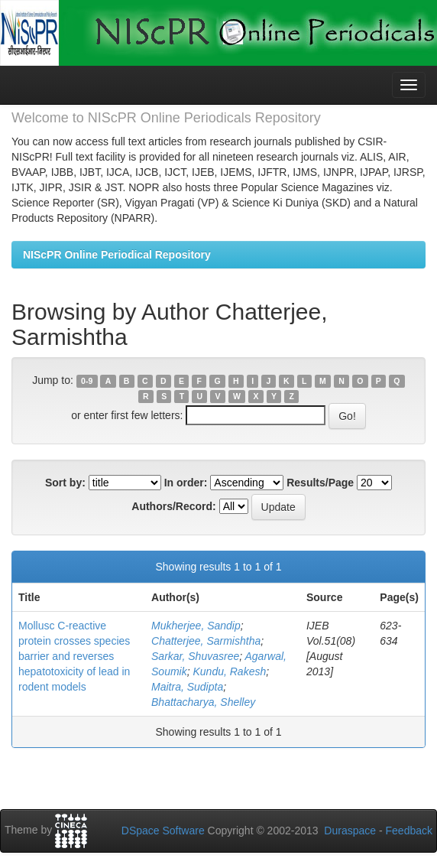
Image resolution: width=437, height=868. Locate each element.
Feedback (409, 831)
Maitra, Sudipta (187, 687)
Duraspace (350, 831)
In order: (186, 483)
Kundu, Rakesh (230, 671)
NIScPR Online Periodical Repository (117, 255)
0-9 (87, 381)
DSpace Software (163, 831)
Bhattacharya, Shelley (203, 702)
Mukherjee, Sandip (196, 626)
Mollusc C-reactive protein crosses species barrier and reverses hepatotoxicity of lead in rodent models (74, 656)
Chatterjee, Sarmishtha (206, 641)
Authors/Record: (173, 506)
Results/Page (320, 483)
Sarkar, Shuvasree (195, 656)
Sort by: (65, 483)
